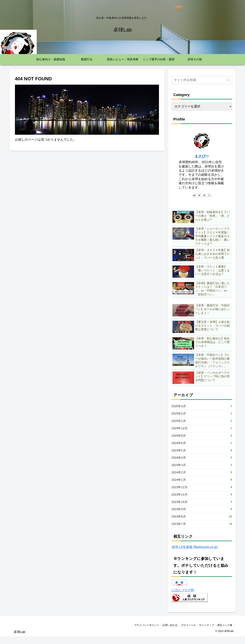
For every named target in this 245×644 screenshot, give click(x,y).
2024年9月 (202, 438)
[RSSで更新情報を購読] (209, 195)
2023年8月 (202, 523)
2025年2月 (202, 414)
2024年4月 (202, 461)
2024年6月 (202, 445)
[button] (228, 80)
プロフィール (187, 633)
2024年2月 (202, 477)
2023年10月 (202, 508)
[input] (202, 80)
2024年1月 (202, 484)
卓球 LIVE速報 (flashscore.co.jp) (195, 555)
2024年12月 (202, 430)
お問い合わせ (168, 633)
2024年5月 (202, 453)
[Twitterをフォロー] (199, 195)
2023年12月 (202, 492)
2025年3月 (202, 406)
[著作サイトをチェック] (194, 195)
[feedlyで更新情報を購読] (204, 195)
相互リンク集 (225, 633)
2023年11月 (202, 500)
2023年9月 (202, 516)
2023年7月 (202, 531)
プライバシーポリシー (144, 633)
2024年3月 (202, 469)
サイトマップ (206, 633)
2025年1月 (202, 422)
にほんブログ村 (183, 598)
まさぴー (202, 156)
